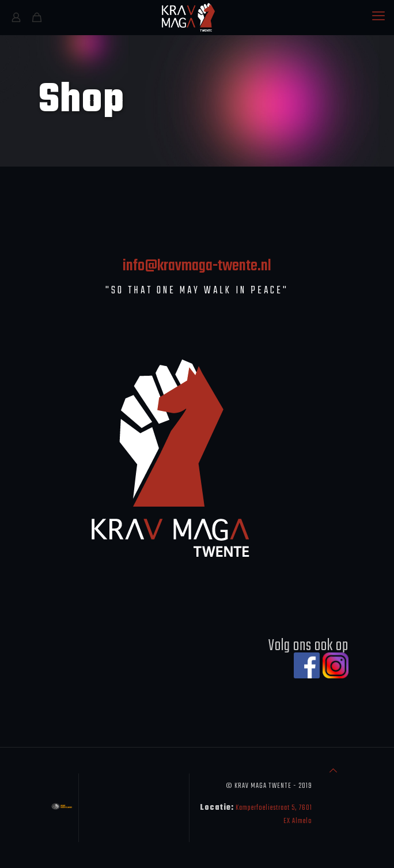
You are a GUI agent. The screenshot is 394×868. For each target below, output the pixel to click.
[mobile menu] (378, 17)
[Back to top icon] (333, 771)
